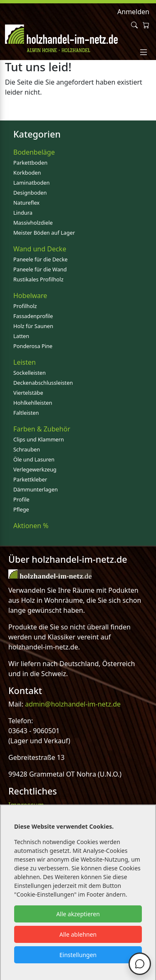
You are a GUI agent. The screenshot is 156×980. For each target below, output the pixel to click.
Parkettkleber (30, 479)
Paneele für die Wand (40, 269)
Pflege (21, 509)
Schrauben (27, 449)
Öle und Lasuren (34, 459)
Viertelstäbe (28, 393)
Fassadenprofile (33, 316)
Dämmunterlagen (36, 489)
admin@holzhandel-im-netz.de (73, 704)
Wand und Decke (40, 249)
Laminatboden (31, 183)
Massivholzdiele (33, 223)
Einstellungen (78, 955)
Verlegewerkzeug (35, 469)
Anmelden (133, 12)
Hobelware (30, 296)
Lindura (23, 213)
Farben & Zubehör (42, 429)
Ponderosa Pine (33, 346)
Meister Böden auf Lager (44, 233)
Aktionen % (31, 526)
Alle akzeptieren (78, 914)
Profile (21, 499)
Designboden (30, 193)
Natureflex (26, 203)
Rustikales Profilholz (38, 279)
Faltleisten (26, 413)
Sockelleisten (30, 373)
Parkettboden (30, 163)
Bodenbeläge (34, 152)
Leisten (25, 362)
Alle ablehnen (78, 934)
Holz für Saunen (33, 326)
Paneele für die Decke (41, 259)
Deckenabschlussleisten (43, 383)
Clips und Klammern (39, 439)
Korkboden (27, 173)
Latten (21, 336)
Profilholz (25, 306)
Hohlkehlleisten (33, 403)
